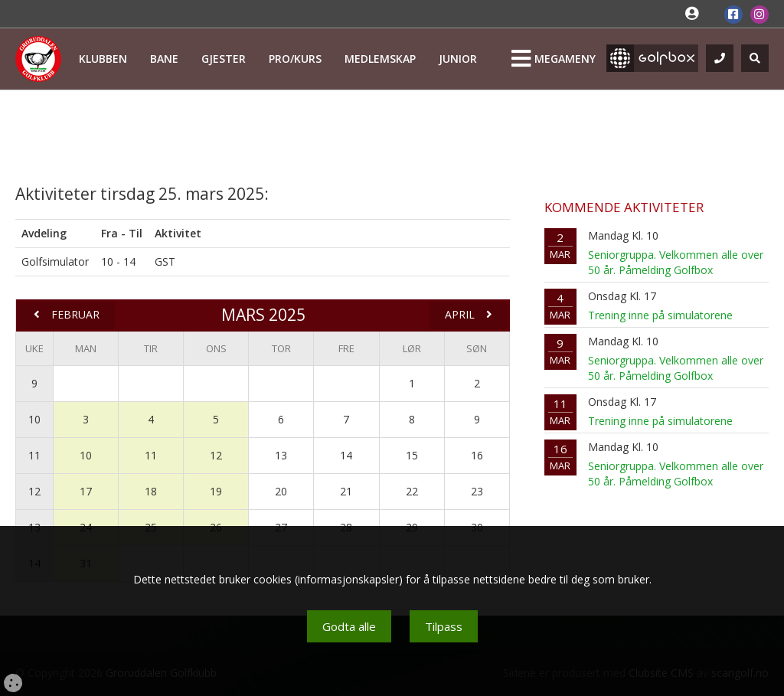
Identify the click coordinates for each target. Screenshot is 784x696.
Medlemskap (380, 59)
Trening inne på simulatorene (660, 315)
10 (34, 419)
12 (216, 455)
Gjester (224, 59)
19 (216, 491)
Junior (458, 59)
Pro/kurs (295, 59)
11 (34, 455)
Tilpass (444, 626)
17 (86, 491)
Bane (164, 59)
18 (151, 491)
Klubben (103, 59)
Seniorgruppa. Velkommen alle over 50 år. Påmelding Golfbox (676, 262)
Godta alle (349, 626)
